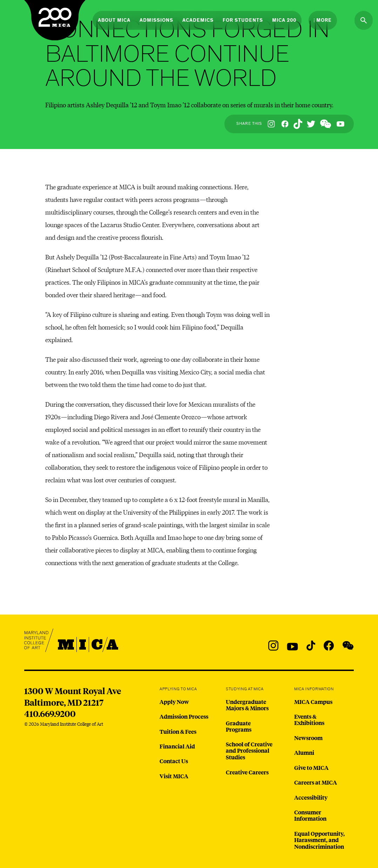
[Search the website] (364, 20)
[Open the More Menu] (323, 20)
